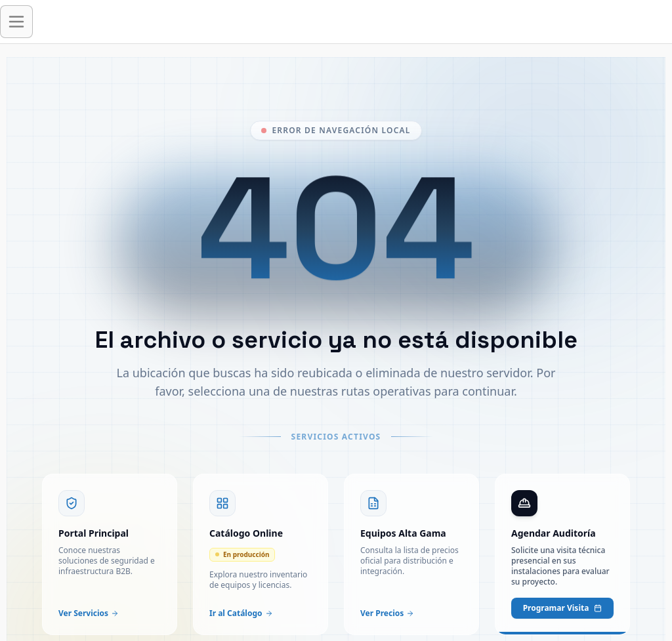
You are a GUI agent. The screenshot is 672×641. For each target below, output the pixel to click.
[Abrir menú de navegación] (16, 22)
